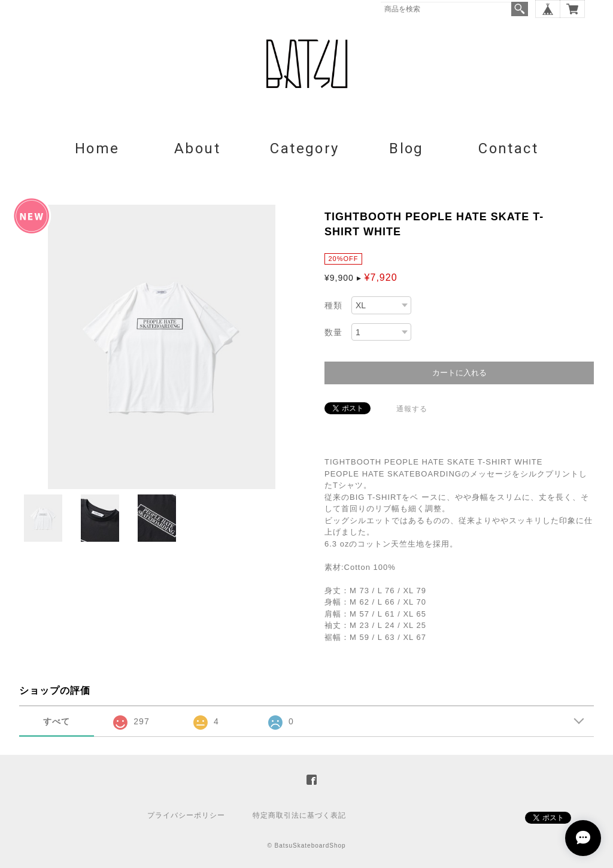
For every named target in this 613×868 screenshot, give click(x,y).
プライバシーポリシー (186, 815)
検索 (520, 9)
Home (97, 148)
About (197, 148)
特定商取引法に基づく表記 (299, 815)
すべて (57, 721)
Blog (406, 148)
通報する (412, 409)
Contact (508, 148)
